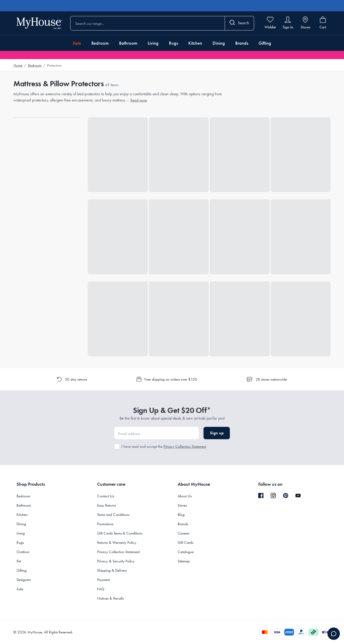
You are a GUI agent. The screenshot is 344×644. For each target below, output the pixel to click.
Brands (242, 43)
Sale (77, 43)
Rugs (173, 43)
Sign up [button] (217, 433)
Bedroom (100, 43)
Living (153, 43)
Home (18, 65)
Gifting (265, 43)
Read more (139, 100)
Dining (219, 43)
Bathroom (128, 43)
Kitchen (195, 43)
